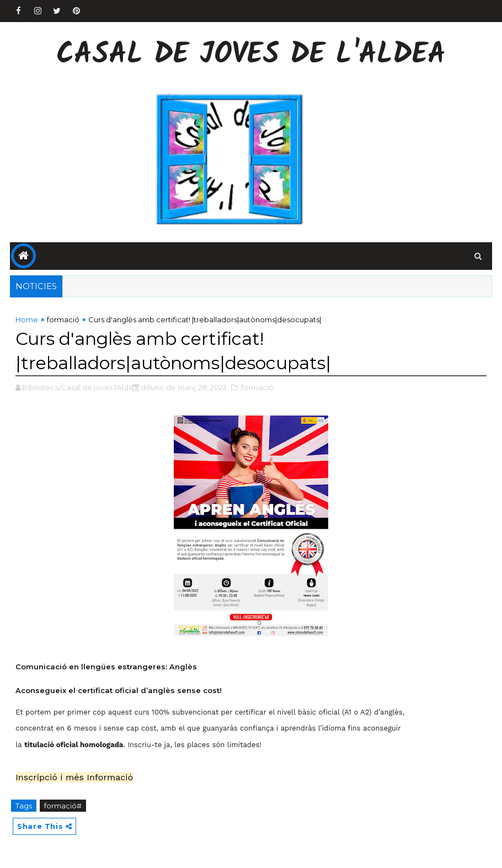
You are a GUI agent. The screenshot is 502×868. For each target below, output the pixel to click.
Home (27, 319)
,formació (257, 387)
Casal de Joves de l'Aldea (251, 55)
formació (63, 319)
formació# (63, 806)
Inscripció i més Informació (74, 777)
